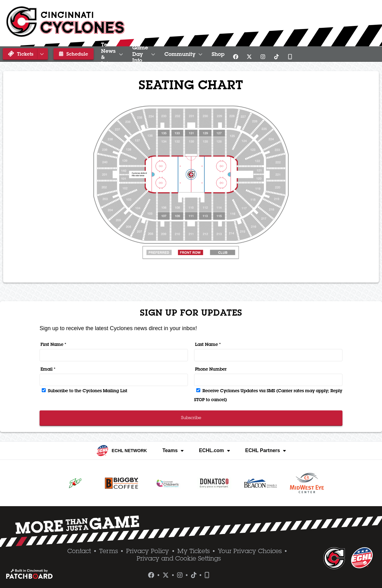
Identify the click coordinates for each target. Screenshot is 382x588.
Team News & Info (127, 54)
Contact (79, 551)
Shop (299, 54)
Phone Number (211, 369)
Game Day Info (196, 54)
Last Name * (208, 344)
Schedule (69, 54)
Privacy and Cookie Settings (179, 558)
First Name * (53, 344)
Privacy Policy (148, 551)
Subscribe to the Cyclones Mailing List (85, 391)
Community (256, 54)
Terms (108, 551)
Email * (48, 369)
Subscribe (191, 418)
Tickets (26, 54)
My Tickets (193, 551)
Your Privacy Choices (250, 551)
